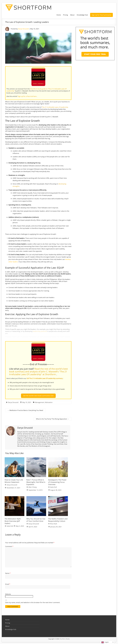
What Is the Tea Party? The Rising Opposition (53, 418)
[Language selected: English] (107, 642)
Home (59, 15)
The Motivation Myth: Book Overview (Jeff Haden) (13, 520)
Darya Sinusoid (23, 29)
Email (8, 583)
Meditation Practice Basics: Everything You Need (25, 409)
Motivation (49, 402)
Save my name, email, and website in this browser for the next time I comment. (33, 602)
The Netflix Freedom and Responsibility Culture (58, 519)
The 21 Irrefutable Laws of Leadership (55, 107)
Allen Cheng (32, 486)
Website (8, 593)
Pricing (65, 15)
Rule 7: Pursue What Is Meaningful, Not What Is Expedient (36, 481)
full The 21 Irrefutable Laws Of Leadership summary (45, 378)
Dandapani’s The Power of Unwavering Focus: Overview (57, 481)
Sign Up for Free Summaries (101, 15)
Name (8, 572)
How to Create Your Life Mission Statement (14, 480)
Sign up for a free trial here (27, 96)
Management (40, 402)
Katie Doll (53, 486)
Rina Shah (54, 523)
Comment (9, 546)
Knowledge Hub (82, 15)
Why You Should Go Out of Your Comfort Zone (36, 519)
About (72, 15)
